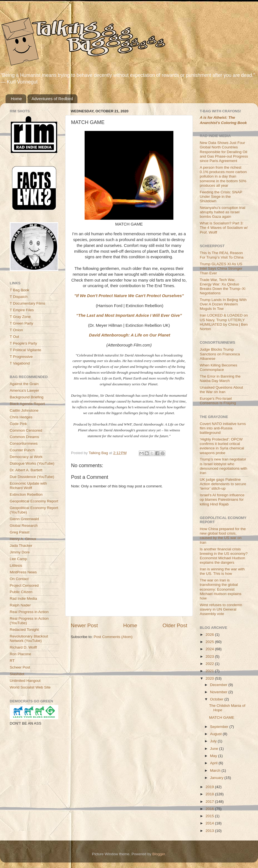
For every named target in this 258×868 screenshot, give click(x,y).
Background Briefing (27, 397)
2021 (210, 671)
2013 (210, 831)
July (214, 741)
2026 (210, 635)
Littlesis (16, 565)
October (217, 699)
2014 (210, 823)
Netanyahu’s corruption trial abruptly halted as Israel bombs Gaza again (222, 212)
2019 (210, 787)
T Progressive (21, 357)
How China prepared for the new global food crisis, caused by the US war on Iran (223, 536)
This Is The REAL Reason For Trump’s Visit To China (222, 255)
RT (12, 661)
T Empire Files (22, 310)
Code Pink (18, 424)
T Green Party (21, 323)
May (214, 756)
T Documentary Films (27, 303)
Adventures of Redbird (52, 99)
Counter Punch (22, 450)
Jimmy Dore (20, 552)
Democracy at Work (26, 457)
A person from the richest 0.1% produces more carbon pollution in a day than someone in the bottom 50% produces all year (223, 176)
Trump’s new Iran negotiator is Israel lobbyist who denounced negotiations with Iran (223, 466)
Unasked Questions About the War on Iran (221, 390)
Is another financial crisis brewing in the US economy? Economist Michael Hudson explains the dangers (224, 556)
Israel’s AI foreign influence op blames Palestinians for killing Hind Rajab (222, 499)
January (217, 778)
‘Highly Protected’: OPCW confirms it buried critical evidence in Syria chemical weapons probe (222, 446)
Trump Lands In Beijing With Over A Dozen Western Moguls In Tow (223, 304)
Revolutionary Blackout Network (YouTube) (29, 638)
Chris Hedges (21, 417)
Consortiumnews (24, 443)
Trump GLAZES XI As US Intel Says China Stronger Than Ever (221, 268)
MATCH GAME (222, 718)
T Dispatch (19, 297)
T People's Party (23, 343)
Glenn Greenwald (24, 519)
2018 (210, 794)
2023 (210, 656)
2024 (210, 649)
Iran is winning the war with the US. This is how (222, 571)
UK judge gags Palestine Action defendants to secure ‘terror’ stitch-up (223, 484)
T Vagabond (20, 363)
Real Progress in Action (29, 612)
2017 (210, 802)
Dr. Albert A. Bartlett (26, 470)
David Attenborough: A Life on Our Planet (130, 335)
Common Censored (26, 430)
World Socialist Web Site (30, 687)
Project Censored (24, 585)
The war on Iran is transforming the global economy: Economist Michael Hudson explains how (221, 589)
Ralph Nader (20, 605)
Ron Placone (20, 654)
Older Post (175, 625)
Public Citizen (21, 592)
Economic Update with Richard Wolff (28, 486)
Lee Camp (18, 559)
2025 (210, 642)
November (219, 692)
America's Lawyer (24, 390)
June (215, 749)
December (219, 685)
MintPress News (23, 572)
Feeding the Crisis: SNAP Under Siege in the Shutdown (221, 197)
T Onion (16, 330)
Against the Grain (24, 384)
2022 (210, 664)
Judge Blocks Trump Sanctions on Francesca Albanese (220, 354)
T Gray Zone (20, 317)
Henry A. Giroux (23, 539)
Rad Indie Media (23, 599)
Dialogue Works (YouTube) (32, 463)
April (214, 763)
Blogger (159, 854)
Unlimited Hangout (25, 681)
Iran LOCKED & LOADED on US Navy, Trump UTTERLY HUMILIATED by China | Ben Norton (224, 322)
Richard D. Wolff (23, 647)
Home (16, 99)
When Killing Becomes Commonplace (218, 367)
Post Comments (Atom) (113, 637)
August (216, 734)
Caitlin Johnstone (24, 410)
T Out (14, 337)
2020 (210, 678)
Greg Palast (20, 532)
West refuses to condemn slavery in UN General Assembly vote (221, 609)
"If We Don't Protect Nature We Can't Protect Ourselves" (129, 296)
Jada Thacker (21, 546)
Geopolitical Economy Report (34, 501)
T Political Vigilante (26, 350)
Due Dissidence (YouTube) (32, 477)
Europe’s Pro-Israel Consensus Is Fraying (218, 401)
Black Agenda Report (27, 404)
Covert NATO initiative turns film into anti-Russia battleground (223, 428)
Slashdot (17, 674)
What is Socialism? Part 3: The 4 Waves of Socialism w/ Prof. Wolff (224, 228)
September (220, 727)
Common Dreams (24, 437)
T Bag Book (19, 290)
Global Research (24, 526)
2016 (210, 809)
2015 (210, 816)
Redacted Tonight (24, 630)
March (216, 770)
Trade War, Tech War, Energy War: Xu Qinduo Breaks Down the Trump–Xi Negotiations (222, 287)
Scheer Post (20, 667)
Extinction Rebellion (26, 494)
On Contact (19, 579)
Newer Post (84, 625)
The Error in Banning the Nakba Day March (220, 379)
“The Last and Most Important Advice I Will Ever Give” (129, 315)
